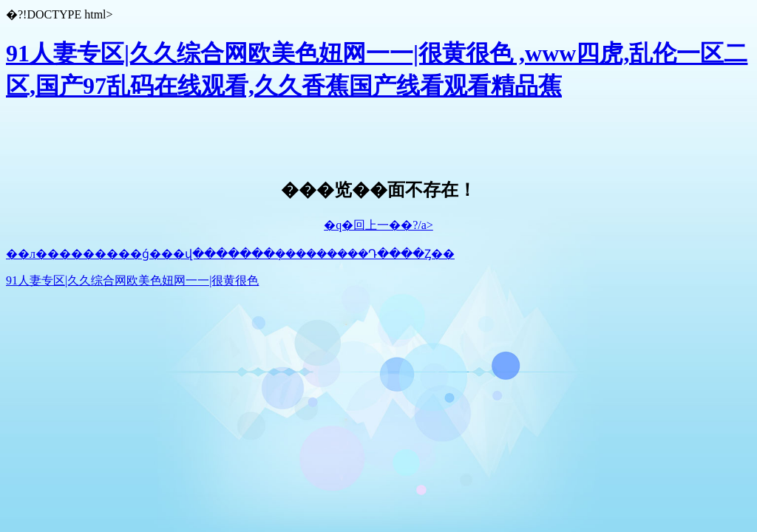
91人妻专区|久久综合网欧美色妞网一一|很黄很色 (132, 280)
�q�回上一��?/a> (378, 225)
